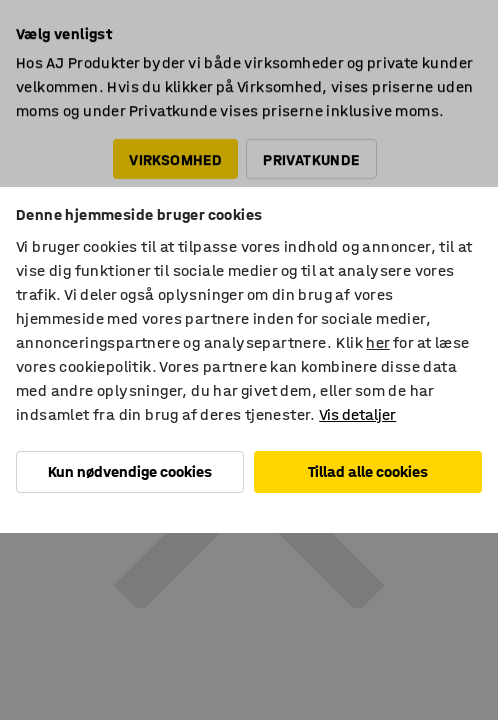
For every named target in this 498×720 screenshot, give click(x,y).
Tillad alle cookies (368, 471)
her (377, 342)
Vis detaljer (357, 414)
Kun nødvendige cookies (130, 471)
